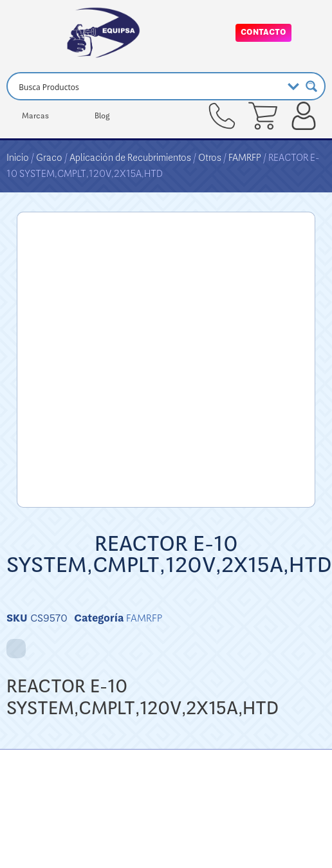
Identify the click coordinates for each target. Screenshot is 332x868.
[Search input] (148, 86)
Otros (210, 158)
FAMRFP (245, 158)
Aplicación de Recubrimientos (130, 158)
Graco (49, 158)
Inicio (18, 158)
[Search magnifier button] (311, 86)
